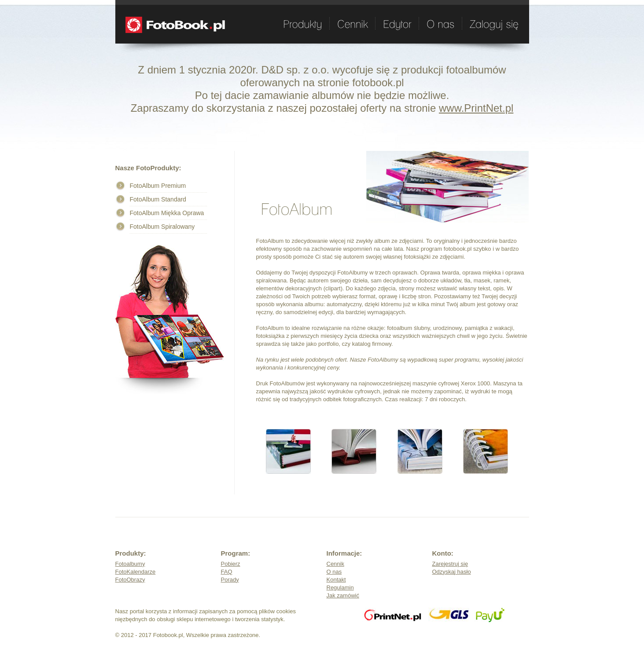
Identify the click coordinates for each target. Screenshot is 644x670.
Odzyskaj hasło (452, 572)
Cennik (335, 564)
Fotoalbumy (130, 564)
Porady (230, 580)
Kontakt (336, 580)
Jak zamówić (343, 595)
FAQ (227, 572)
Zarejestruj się (450, 564)
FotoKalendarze (136, 572)
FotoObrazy (130, 580)
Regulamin (340, 588)
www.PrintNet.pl (476, 108)
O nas (334, 572)
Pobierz (231, 564)
